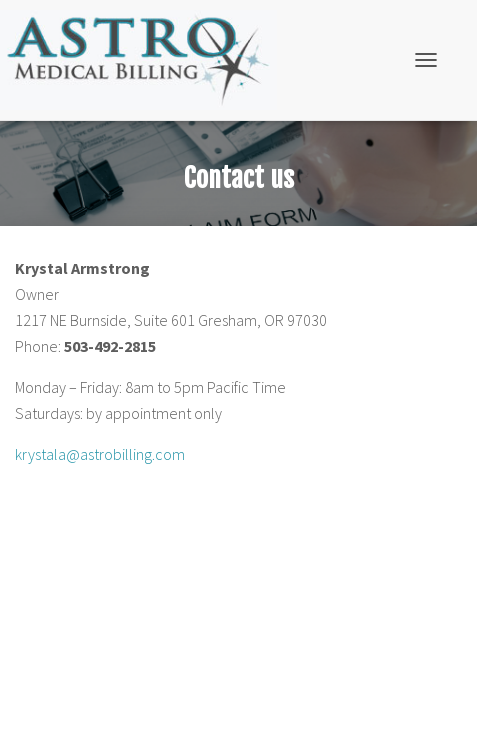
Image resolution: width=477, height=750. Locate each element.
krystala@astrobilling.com (100, 454)
